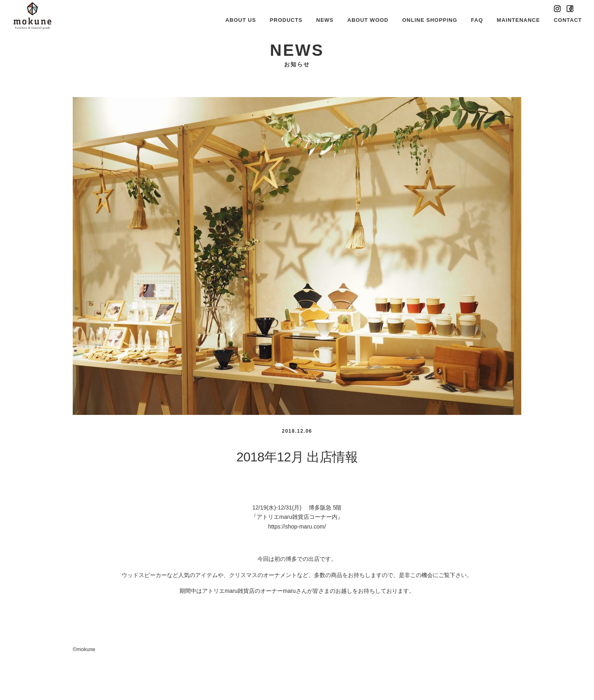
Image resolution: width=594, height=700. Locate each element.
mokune (86, 649)
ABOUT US (241, 20)
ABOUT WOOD (368, 20)
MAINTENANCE (518, 20)
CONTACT (568, 20)
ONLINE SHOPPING (430, 20)
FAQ (477, 20)
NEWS (325, 20)
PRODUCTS (286, 20)
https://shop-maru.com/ (297, 527)
